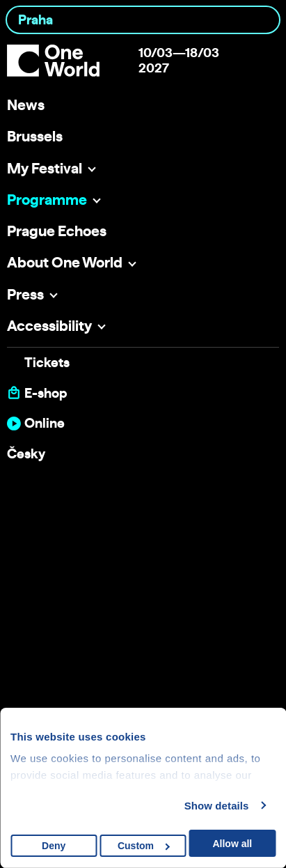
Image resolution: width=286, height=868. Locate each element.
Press (25, 294)
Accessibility (49, 325)
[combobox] (143, 20)
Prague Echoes (57, 231)
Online (45, 423)
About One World (65, 262)
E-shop (46, 393)
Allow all (232, 844)
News (26, 104)
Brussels (35, 136)
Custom (144, 846)
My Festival (45, 168)
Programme (47, 199)
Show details (217, 806)
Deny (54, 846)
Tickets (47, 363)
